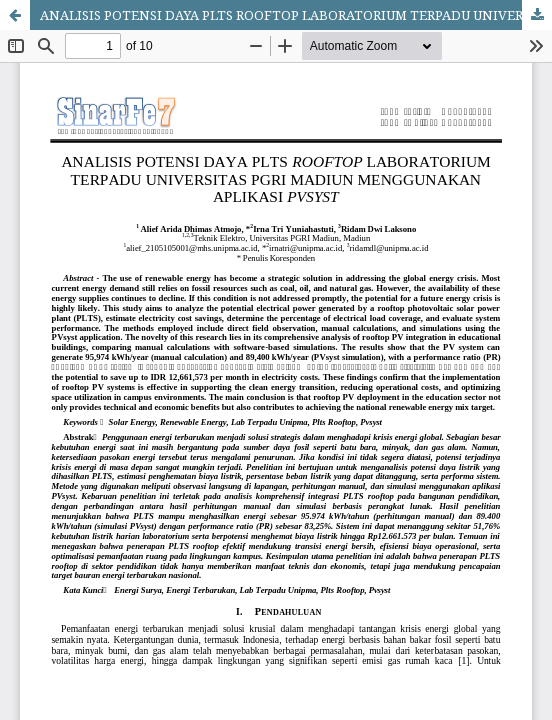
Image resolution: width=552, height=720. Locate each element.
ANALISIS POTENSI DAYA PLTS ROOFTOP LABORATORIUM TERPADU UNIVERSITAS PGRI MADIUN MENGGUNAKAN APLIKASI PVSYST (296, 15)
